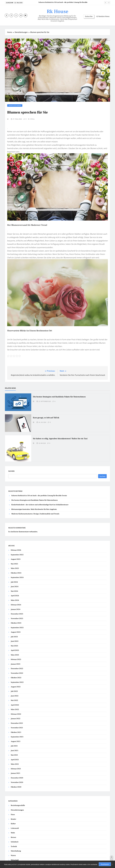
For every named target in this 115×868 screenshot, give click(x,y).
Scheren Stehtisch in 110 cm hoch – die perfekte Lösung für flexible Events (63, 2)
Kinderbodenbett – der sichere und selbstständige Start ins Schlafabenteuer (40, 505)
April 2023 (15, 650)
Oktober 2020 (16, 787)
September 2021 (17, 737)
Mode (13, 833)
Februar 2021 (16, 769)
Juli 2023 (14, 637)
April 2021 (15, 760)
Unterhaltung (16, 851)
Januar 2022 (16, 719)
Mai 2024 (14, 591)
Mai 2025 (14, 564)
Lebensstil (15, 828)
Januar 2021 (15, 773)
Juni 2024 (15, 587)
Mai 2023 (14, 646)
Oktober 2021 (16, 732)
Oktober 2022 (16, 678)
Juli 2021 (14, 746)
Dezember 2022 (17, 669)
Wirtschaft (15, 860)
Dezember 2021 (17, 723)
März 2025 (15, 568)
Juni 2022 (15, 696)
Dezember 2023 (17, 614)
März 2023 (15, 655)
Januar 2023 (15, 664)
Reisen (13, 837)
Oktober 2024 (16, 573)
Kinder (13, 819)
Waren (13, 855)
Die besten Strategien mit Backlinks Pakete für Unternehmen (59, 397)
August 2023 (16, 632)
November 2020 (17, 782)
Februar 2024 (16, 605)
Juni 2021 (14, 751)
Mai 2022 (14, 700)
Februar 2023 (16, 659)
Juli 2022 (14, 691)
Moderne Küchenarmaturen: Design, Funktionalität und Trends (35, 514)
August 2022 (16, 687)
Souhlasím (105, 864)
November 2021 (17, 728)
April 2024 (15, 596)
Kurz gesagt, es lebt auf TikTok (46, 418)
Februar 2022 (16, 714)
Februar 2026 (16, 550)
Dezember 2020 (17, 778)
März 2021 (15, 764)
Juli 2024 (14, 582)
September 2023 (17, 628)
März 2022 (15, 709)
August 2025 (16, 559)
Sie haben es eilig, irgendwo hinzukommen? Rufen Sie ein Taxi (60, 439)
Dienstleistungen (15, 105)
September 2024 (17, 577)
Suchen (11, 471)
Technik (14, 846)
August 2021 (16, 741)
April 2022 (15, 705)
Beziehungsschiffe (18, 805)
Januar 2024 (15, 609)
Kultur (13, 824)
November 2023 (17, 618)
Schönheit (15, 842)
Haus (13, 815)
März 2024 (15, 600)
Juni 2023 (15, 641)
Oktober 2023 (16, 623)
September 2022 (17, 682)
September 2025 (17, 555)
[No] (112, 864)
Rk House (57, 11)
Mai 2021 (14, 755)
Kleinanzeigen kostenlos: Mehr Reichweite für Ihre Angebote (34, 509)
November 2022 (17, 673)
